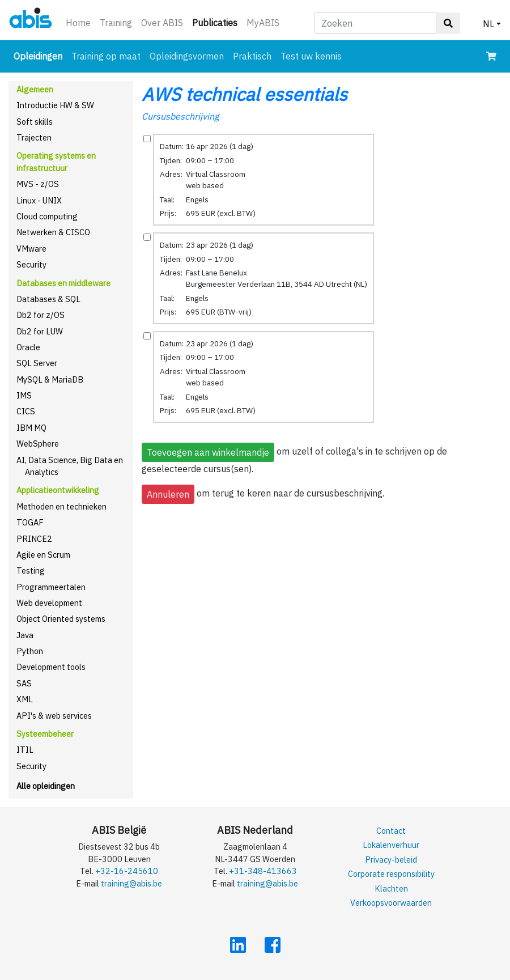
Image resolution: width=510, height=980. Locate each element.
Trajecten (34, 137)
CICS (26, 411)
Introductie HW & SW (55, 105)
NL (488, 24)
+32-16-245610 (127, 871)
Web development (49, 603)
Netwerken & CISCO (53, 232)
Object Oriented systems (61, 619)
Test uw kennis (311, 56)
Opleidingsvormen (187, 56)
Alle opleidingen (46, 786)
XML (25, 699)
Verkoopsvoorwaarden (391, 903)
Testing (31, 570)
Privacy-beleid (391, 860)
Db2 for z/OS (41, 315)
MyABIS (263, 23)
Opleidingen (40, 55)
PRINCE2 (34, 539)
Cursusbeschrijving (180, 116)
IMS (24, 395)
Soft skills (35, 122)
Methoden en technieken (61, 506)
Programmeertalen (51, 587)
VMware (31, 249)
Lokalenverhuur (391, 845)
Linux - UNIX (39, 200)
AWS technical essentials (245, 94)
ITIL (25, 750)
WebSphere (38, 444)
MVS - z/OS (38, 184)
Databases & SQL (48, 299)
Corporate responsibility (391, 874)
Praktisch (252, 56)
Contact (391, 831)
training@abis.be (131, 883)
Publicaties (217, 22)
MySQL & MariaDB (50, 379)
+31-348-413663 (263, 871)
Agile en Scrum (43, 555)
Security (31, 264)
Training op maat (106, 56)
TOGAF (30, 522)
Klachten (391, 888)
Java (25, 635)
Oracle (28, 347)
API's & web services (54, 716)
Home (78, 23)
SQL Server (37, 363)
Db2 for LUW (40, 331)
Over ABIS (162, 23)
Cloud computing (47, 216)
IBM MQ (31, 428)
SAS (24, 683)
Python (30, 651)
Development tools (51, 667)
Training (116, 23)
